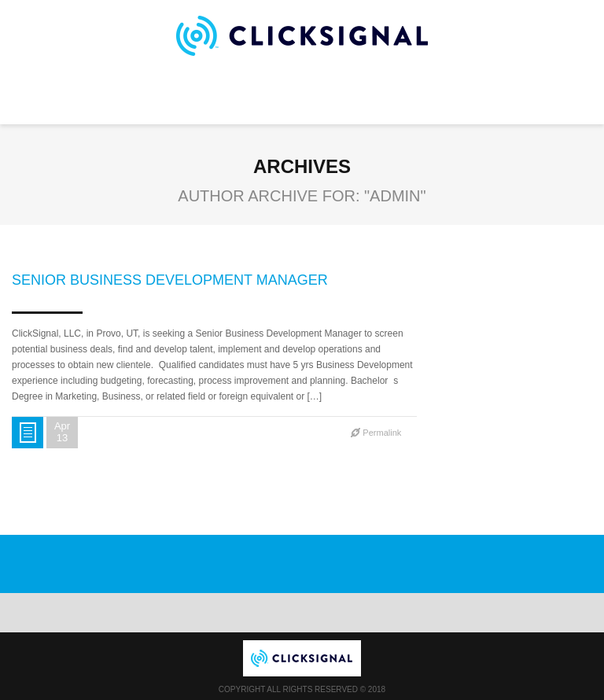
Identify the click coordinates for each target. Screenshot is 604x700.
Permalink (382, 433)
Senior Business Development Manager (170, 280)
